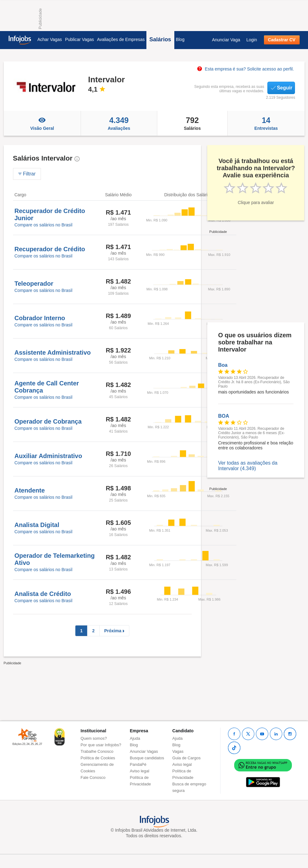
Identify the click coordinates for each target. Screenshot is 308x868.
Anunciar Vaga (226, 40)
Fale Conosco (93, 777)
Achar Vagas (50, 39)
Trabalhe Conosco (97, 751)
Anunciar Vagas (144, 751)
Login (252, 40)
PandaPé (138, 764)
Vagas (178, 751)
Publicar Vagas (80, 39)
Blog (180, 39)
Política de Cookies (98, 758)
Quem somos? (94, 738)
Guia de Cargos (187, 758)
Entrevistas (266, 123)
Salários (160, 39)
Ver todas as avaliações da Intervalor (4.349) (248, 466)
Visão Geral (42, 123)
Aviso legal (140, 771)
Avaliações (119, 123)
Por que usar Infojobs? (101, 745)
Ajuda (135, 738)
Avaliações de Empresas (121, 39)
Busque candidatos (147, 758)
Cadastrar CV (282, 40)
